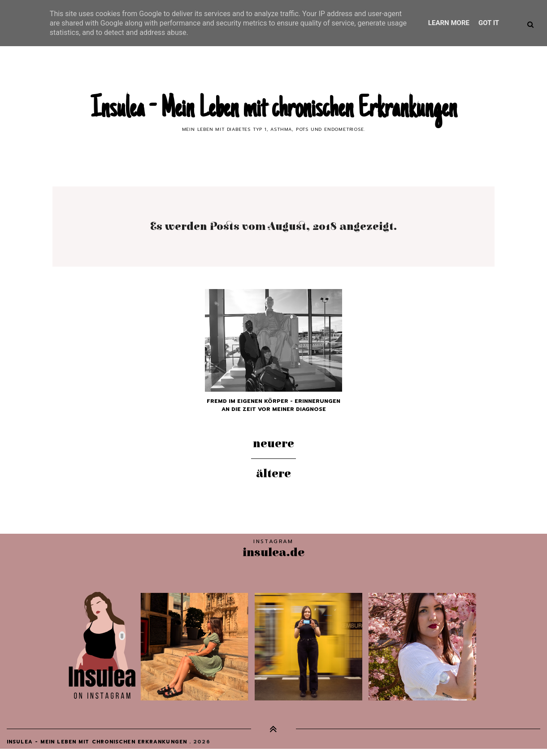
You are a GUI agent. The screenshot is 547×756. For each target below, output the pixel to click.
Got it (489, 23)
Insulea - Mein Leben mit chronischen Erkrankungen (274, 110)
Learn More (449, 23)
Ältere (273, 474)
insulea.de (273, 552)
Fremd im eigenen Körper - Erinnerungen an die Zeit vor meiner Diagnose (273, 405)
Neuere (273, 444)
